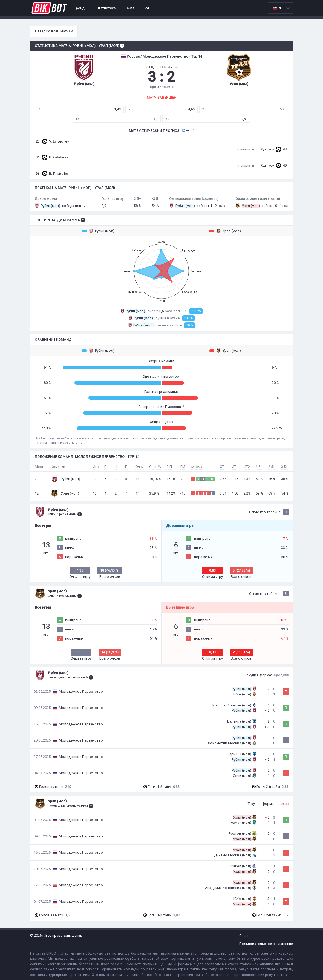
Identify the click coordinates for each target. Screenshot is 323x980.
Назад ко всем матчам (54, 31)
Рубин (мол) (98, 231)
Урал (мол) (225, 231)
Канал (130, 8)
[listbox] (280, 8)
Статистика (106, 8)
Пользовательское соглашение (266, 944)
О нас (244, 936)
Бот (146, 8)
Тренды (81, 8)
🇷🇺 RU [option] (278, 8)
